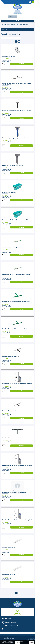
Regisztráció (18, 13)
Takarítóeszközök (11, 24)
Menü (17, 21)
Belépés (18, 11)
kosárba (21, 64)
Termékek (4, 24)
